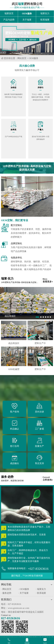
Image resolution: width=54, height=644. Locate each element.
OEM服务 (27, 14)
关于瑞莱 (27, 20)
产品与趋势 (9, 20)
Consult (48, 479)
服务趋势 (7, 593)
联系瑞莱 (45, 20)
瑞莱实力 (45, 14)
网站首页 (22, 59)
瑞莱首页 (9, 14)
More (48, 281)
